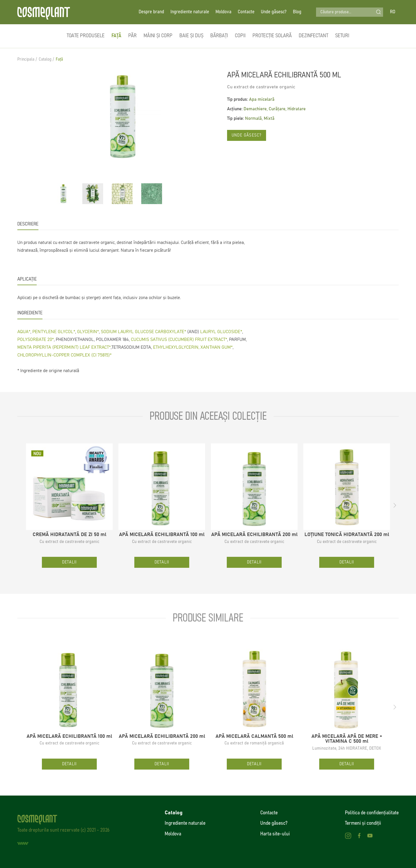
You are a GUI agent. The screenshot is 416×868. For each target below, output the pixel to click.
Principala (26, 59)
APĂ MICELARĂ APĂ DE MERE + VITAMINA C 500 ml (347, 739)
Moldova (223, 12)
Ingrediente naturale (190, 12)
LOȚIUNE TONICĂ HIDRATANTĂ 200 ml (347, 535)
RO (393, 12)
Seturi (342, 36)
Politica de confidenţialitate (372, 813)
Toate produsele (86, 36)
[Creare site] (23, 843)
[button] (395, 505)
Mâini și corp (158, 36)
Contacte (246, 12)
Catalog (45, 59)
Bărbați (219, 36)
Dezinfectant (313, 36)
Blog (297, 12)
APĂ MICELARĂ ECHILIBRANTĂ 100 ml (162, 535)
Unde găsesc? (274, 12)
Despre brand (151, 12)
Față (116, 36)
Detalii (69, 562)
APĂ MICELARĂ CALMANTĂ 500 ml (254, 737)
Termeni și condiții (363, 823)
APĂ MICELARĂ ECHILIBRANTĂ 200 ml (254, 535)
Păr (132, 36)
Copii (240, 36)
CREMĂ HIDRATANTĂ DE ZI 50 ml (69, 535)
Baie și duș (191, 36)
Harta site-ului (275, 834)
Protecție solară (272, 36)
